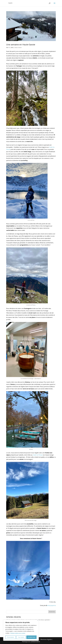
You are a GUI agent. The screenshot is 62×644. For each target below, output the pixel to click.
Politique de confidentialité (31, 642)
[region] (21, 630)
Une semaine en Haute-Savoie (21, 44)
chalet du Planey (38, 455)
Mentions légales (46, 639)
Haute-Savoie (18, 47)
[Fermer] (38, 620)
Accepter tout (31, 637)
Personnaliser (10, 637)
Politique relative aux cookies (18, 633)
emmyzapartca (51, 605)
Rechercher (52, 612)
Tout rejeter (21, 637)
